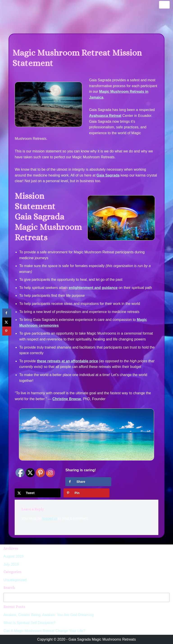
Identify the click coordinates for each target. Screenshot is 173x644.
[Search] (81, 597)
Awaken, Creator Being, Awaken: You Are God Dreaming (49, 615)
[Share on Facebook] (88, 482)
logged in (50, 518)
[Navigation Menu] (164, 5)
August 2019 (14, 556)
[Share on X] (38, 493)
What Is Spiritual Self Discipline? (29, 623)
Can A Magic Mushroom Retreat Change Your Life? (44, 631)
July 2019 (11, 564)
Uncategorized (15, 580)
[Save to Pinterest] (86, 493)
